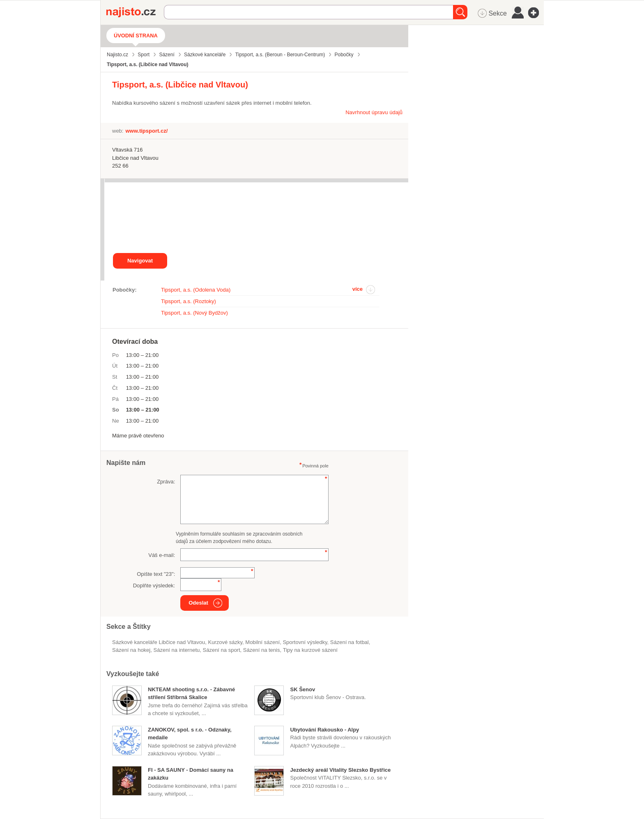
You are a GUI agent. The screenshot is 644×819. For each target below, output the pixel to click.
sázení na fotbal (350, 642)
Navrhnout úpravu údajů (374, 112)
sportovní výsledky (305, 642)
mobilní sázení (262, 642)
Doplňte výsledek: (154, 585)
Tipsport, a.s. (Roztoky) (189, 301)
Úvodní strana (136, 36)
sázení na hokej (131, 650)
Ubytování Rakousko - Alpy (324, 730)
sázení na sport (222, 650)
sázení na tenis (262, 650)
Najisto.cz (135, 12)
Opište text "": (156, 574)
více (358, 289)
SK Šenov (302, 689)
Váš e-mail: (162, 555)
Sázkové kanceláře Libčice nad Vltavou (159, 642)
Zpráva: (166, 482)
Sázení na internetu (177, 650)
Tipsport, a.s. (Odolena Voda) (196, 290)
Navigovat (140, 261)
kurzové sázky (225, 642)
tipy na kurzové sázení (310, 650)
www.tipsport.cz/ (146, 131)
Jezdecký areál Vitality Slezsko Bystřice (340, 770)
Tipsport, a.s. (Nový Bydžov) (194, 313)
